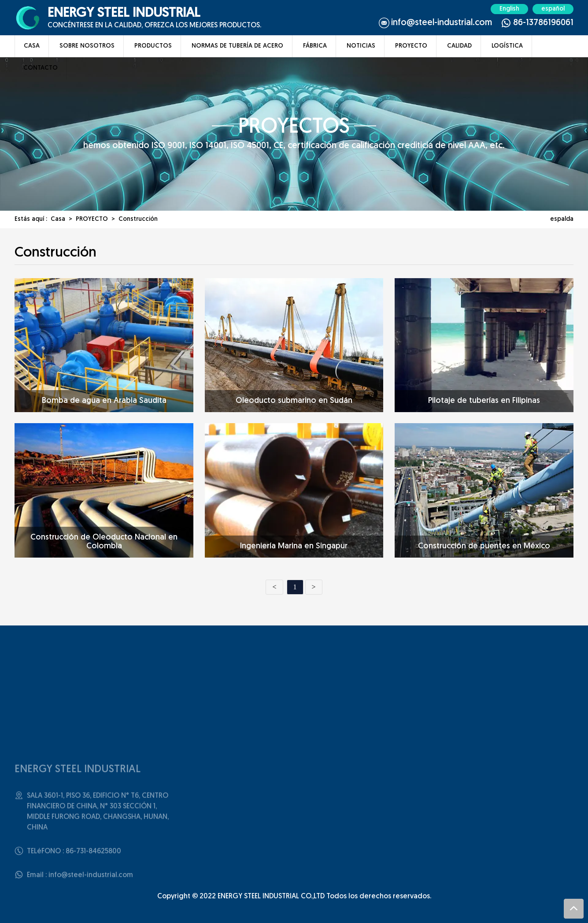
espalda (562, 219)
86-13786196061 (543, 23)
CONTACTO (41, 68)
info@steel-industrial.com (442, 23)
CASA (32, 46)
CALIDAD (459, 46)
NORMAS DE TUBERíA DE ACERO (237, 46)
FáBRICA (315, 46)
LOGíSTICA (507, 46)
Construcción (138, 219)
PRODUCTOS (153, 46)
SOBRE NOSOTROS (87, 46)
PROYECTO (411, 46)
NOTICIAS (361, 46)
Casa (58, 219)
